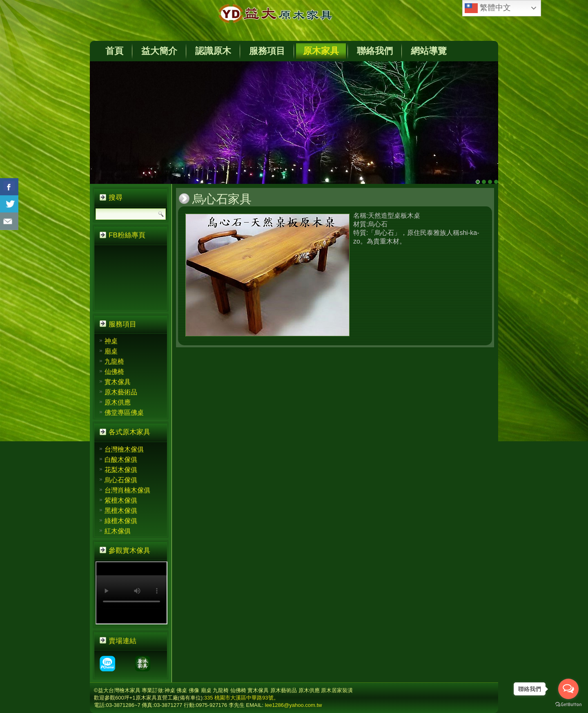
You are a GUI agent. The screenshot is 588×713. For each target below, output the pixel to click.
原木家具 (321, 51)
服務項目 (267, 51)
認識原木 (213, 51)
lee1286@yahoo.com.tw (294, 705)
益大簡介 (159, 51)
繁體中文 (488, 8)
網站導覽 (429, 51)
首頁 (114, 51)
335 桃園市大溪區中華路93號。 (242, 698)
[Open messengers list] (568, 689)
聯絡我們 (375, 51)
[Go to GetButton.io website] (568, 705)
